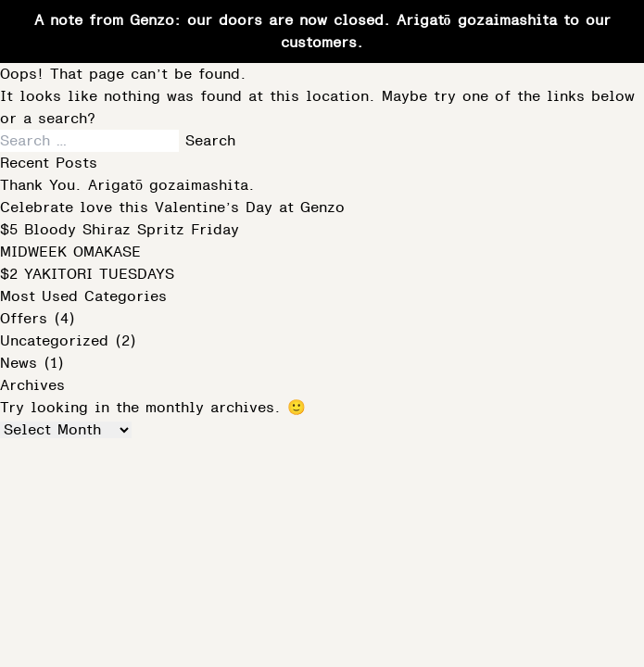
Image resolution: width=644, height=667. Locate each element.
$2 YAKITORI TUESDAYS (90, 274)
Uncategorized (54, 341)
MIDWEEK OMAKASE (74, 252)
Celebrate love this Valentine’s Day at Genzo (176, 208)
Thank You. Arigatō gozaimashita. (127, 185)
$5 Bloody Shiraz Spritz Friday (120, 230)
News (19, 363)
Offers (24, 319)
